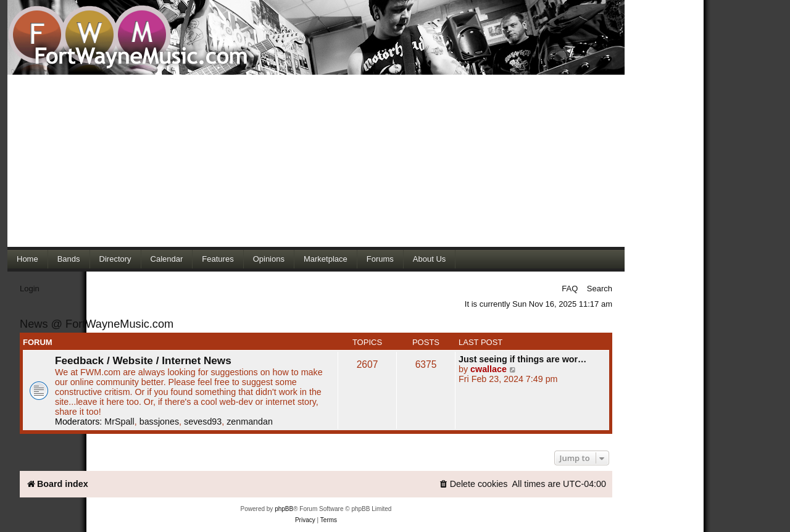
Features (218, 259)
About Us (429, 259)
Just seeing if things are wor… (522, 359)
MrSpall (119, 422)
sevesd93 (203, 422)
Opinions (269, 259)
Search (600, 289)
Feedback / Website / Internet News (143, 360)
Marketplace (326, 259)
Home (27, 259)
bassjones (159, 422)
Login (30, 289)
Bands (69, 259)
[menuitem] (473, 484)
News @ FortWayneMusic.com (97, 324)
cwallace (489, 369)
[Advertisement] (316, 160)
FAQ (570, 289)
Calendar (167, 259)
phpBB (284, 509)
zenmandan (250, 422)
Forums (380, 259)
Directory (115, 259)
